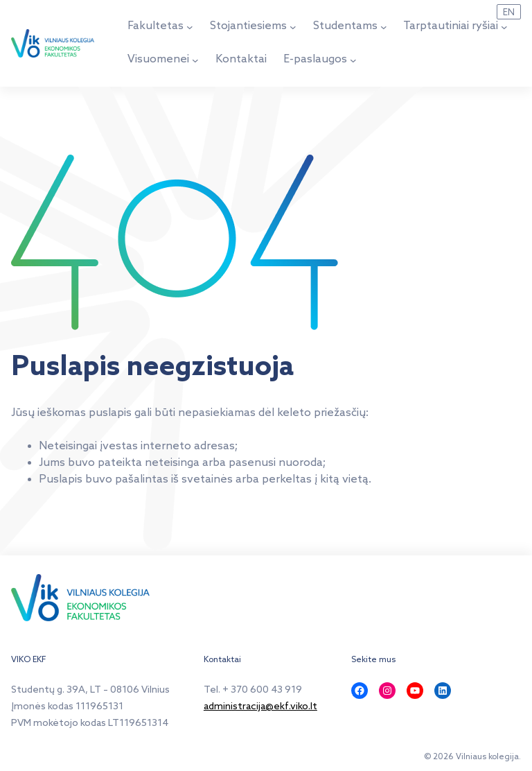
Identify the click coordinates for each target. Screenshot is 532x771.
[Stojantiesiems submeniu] (293, 27)
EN (509, 12)
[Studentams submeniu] (384, 27)
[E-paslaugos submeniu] (353, 60)
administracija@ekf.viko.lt (260, 707)
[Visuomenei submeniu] (195, 60)
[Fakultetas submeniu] (190, 27)
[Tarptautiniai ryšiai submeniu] (504, 27)
